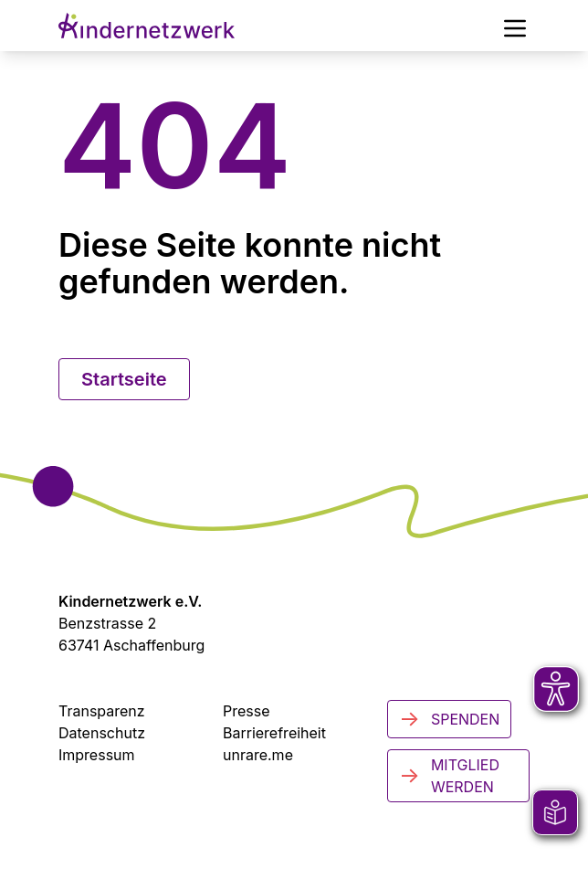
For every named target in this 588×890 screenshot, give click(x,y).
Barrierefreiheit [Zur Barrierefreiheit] (274, 733)
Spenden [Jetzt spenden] (449, 719)
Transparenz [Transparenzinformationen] (102, 711)
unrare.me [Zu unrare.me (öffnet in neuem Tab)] (258, 755)
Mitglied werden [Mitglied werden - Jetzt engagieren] (449, 776)
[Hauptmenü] (515, 26)
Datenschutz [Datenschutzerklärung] (102, 733)
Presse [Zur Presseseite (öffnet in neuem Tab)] (247, 711)
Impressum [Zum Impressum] (97, 755)
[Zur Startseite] (147, 26)
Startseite (124, 379)
